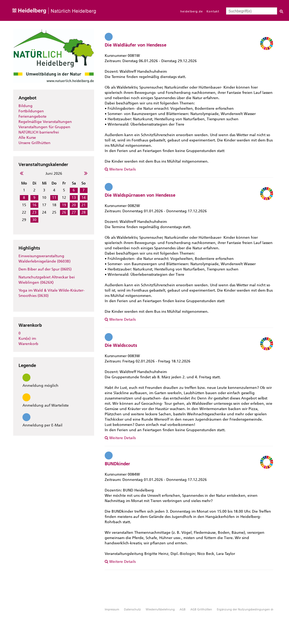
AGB (183, 609)
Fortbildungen (31, 111)
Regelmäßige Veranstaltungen (45, 122)
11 (54, 198)
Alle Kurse (27, 138)
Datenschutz (132, 609)
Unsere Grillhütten (35, 143)
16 (34, 205)
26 (64, 212)
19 (64, 205)
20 (74, 205)
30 (34, 220)
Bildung (26, 106)
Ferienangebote (33, 116)
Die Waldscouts (121, 345)
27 (74, 212)
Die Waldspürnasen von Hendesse (140, 195)
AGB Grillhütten (201, 609)
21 (84, 205)
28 (84, 212)
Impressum (112, 609)
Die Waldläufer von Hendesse (136, 45)
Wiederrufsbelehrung (160, 609)
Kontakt (213, 11)
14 (84, 198)
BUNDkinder (117, 464)
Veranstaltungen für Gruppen (44, 127)
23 (34, 212)
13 (74, 198)
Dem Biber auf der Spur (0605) (45, 269)
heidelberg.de (192, 11)
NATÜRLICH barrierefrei (39, 132)
